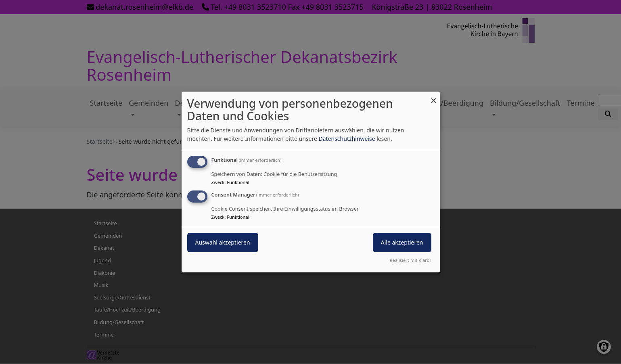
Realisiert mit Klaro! (410, 260)
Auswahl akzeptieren (223, 242)
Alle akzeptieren (402, 242)
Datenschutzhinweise (347, 139)
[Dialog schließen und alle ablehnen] (434, 97)
